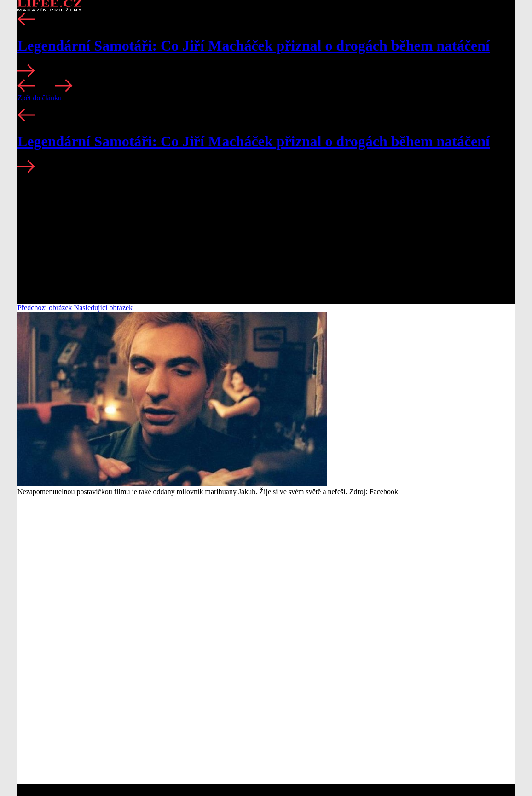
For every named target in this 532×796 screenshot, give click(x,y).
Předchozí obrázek (46, 308)
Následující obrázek (104, 308)
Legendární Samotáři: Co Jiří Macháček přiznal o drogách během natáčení (254, 46)
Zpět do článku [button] (40, 98)
